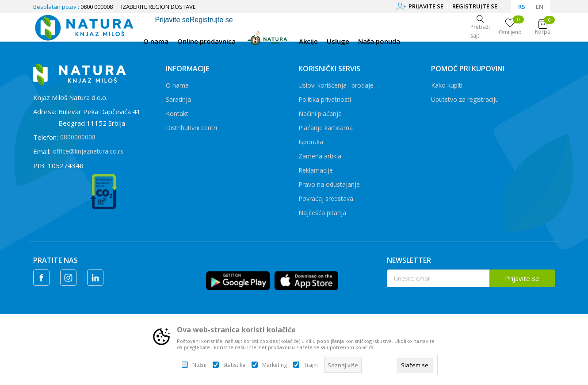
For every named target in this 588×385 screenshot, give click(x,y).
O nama (177, 85)
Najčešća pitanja (322, 213)
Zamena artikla (320, 156)
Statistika (234, 365)
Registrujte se (475, 6)
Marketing (275, 365)
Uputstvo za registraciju (465, 99)
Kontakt (177, 114)
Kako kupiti (447, 85)
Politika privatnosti (325, 99)
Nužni (199, 365)
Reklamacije (316, 170)
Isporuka (311, 142)
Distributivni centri (191, 128)
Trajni (311, 365)
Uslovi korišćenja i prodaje (336, 85)
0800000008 (78, 137)
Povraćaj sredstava (326, 198)
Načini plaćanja (320, 114)
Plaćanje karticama (326, 128)
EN (540, 7)
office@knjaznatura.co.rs (88, 151)
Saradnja (178, 99)
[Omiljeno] (510, 27)
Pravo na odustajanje (329, 184)
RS (522, 7)
